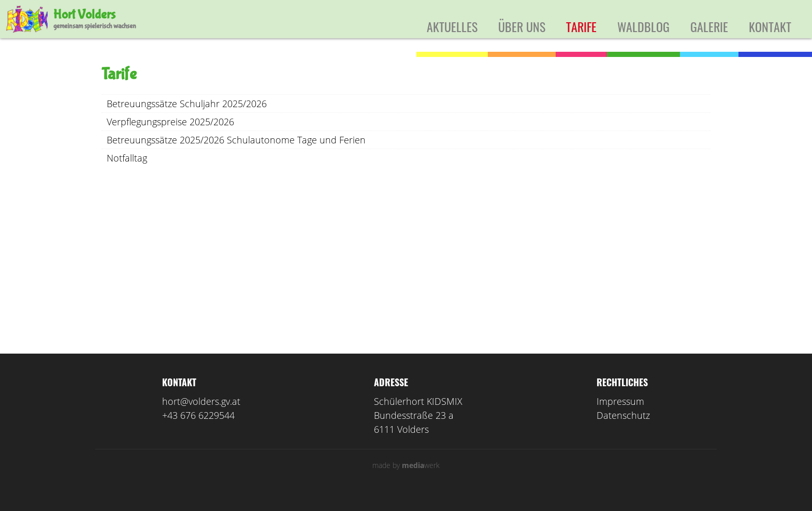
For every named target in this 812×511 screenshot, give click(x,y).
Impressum (620, 415)
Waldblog (643, 26)
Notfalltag (127, 172)
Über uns (522, 26)
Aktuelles (452, 26)
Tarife (581, 26)
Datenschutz (623, 429)
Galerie (709, 26)
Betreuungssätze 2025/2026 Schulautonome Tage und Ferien (236, 154)
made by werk (406, 479)
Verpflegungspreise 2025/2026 (170, 136)
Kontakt (770, 26)
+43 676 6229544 (198, 429)
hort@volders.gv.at (201, 415)
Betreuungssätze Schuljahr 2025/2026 (187, 118)
